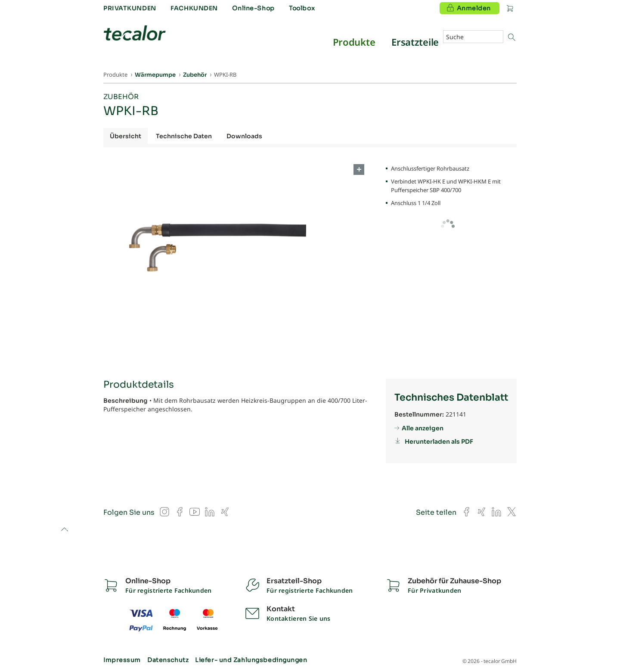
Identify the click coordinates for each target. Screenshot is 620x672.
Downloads (244, 136)
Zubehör (121, 97)
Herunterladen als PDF (439, 442)
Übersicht (126, 136)
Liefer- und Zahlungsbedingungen (251, 660)
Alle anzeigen (423, 428)
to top (64, 530)
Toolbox (302, 8)
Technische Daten (184, 136)
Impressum (122, 660)
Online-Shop (253, 8)
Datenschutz (168, 660)
